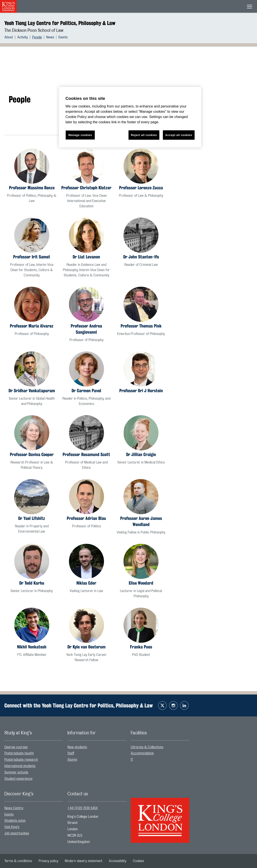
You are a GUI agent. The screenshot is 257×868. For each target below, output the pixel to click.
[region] (130, 117)
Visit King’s (12, 827)
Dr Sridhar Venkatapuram (32, 391)
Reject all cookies (144, 135)
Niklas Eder (86, 583)
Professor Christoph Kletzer (86, 188)
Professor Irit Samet (32, 257)
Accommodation (142, 753)
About (9, 37)
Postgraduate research (21, 760)
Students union (15, 821)
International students (20, 766)
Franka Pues (141, 647)
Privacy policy (48, 861)
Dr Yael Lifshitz (32, 518)
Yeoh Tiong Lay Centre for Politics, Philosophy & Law (60, 23)
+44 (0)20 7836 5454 (83, 808)
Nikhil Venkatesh (32, 647)
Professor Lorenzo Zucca (141, 188)
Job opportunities (17, 833)
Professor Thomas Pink (141, 326)
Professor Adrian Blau (86, 518)
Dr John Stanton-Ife (141, 257)
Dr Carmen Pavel (86, 391)
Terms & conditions (18, 861)
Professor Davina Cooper (32, 454)
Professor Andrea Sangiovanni (86, 329)
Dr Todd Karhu (32, 583)
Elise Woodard (141, 583)
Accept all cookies (179, 135)
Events (63, 37)
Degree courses (16, 747)
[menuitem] (11, 37)
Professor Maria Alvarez (32, 326)
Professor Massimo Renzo (32, 188)
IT (132, 760)
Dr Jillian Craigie (141, 454)
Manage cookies (80, 135)
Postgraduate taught (19, 753)
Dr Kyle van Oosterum (86, 647)
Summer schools (16, 772)
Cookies (138, 861)
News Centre (14, 808)
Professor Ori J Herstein (141, 391)
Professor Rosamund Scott (86, 454)
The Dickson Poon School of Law (34, 30)
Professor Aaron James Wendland (141, 521)
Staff (71, 753)
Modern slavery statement (84, 861)
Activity (23, 37)
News (50, 37)
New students (77, 747)
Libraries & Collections (147, 747)
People (37, 37)
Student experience (18, 779)
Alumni (72, 760)
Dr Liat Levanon (86, 257)
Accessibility (118, 861)
